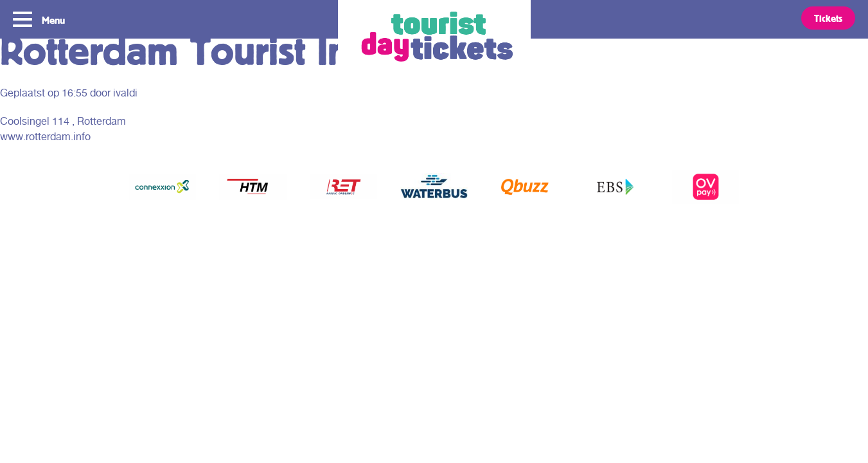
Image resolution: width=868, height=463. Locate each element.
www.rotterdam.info (45, 137)
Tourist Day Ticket (434, 39)
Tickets (828, 18)
